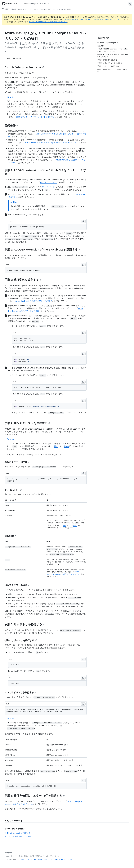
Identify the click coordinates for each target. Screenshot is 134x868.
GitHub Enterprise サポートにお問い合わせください (48, 22)
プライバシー (31, 860)
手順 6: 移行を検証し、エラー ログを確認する (35, 795)
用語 (23, 860)
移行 (7, 9)
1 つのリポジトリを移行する (21, 692)
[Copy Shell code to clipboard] (83, 221)
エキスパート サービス (57, 860)
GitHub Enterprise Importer (21, 9)
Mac (56, 446)
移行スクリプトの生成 (17, 462)
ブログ (70, 860)
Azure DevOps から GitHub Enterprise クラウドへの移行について (52, 142)
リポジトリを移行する (65, 9)
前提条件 (11, 125)
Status (40, 860)
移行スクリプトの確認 (17, 585)
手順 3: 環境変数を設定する (23, 280)
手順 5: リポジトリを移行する (25, 624)
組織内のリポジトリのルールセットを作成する (36, 117)
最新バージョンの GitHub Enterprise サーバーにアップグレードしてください (93, 19)
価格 (46, 860)
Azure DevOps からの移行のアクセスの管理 (34, 301)
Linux (66, 446)
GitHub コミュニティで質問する (17, 833)
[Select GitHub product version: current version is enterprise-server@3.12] (37, 4)
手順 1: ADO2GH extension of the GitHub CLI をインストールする (45, 172)
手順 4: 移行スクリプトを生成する (27, 423)
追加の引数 (10, 536)
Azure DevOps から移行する (44, 9)
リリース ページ (48, 187)
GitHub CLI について (49, 182)
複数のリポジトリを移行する (21, 640)
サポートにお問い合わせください (18, 836)
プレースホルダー (13, 490)
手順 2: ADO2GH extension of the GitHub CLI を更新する (42, 249)
